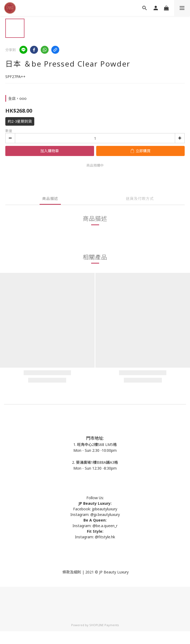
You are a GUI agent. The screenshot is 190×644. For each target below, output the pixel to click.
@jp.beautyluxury (105, 514)
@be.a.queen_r (105, 526)
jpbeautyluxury (104, 509)
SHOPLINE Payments (104, 625)
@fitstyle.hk (105, 537)
